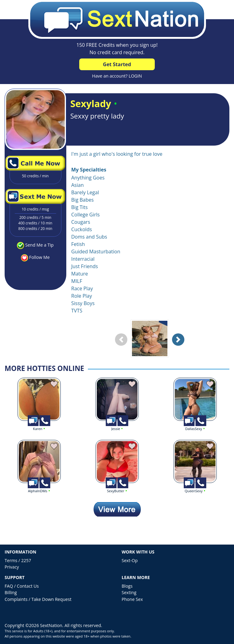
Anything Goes (88, 178)
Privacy (12, 567)
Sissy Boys (83, 303)
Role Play (82, 296)
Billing (11, 592)
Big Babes (82, 200)
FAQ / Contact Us (22, 586)
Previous (123, 344)
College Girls (85, 215)
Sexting (129, 592)
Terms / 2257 (18, 560)
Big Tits (79, 207)
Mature (80, 274)
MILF (77, 281)
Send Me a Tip (39, 245)
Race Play (82, 288)
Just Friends (85, 266)
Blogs (127, 586)
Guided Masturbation (96, 252)
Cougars (81, 222)
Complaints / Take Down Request (38, 599)
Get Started (117, 64)
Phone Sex (132, 599)
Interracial (83, 259)
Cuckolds (82, 229)
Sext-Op (130, 560)
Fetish (78, 244)
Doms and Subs (89, 237)
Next (180, 344)
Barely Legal (85, 192)
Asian (77, 185)
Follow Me (39, 257)
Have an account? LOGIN (117, 76)
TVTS (77, 311)
